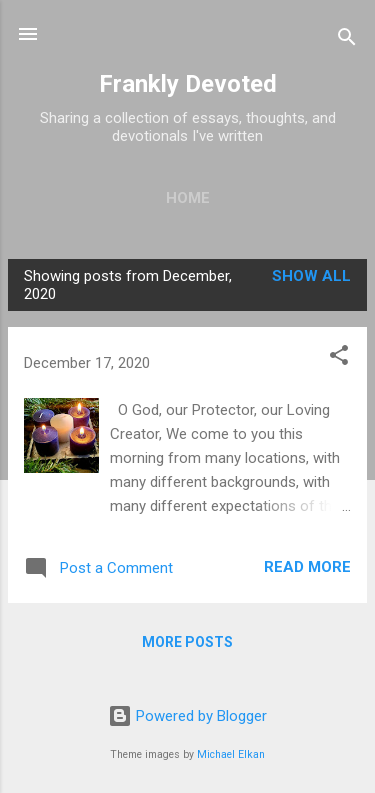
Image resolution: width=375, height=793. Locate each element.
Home (188, 198)
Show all (311, 276)
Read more (307, 567)
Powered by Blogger (187, 716)
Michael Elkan (231, 754)
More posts (187, 642)
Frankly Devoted (188, 84)
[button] (339, 358)
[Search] (347, 40)
